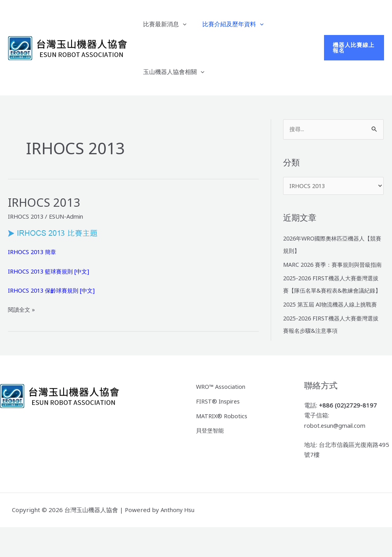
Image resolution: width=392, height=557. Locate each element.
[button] (353, 48)
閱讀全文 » (22, 309)
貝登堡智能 (211, 458)
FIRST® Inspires (219, 430)
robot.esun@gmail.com (337, 455)
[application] (181, 24)
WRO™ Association (222, 416)
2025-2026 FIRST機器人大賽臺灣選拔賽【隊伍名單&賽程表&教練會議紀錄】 (332, 302)
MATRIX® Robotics (223, 444)
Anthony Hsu (179, 540)
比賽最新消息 (163, 24)
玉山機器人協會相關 (172, 72)
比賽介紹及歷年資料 (227, 24)
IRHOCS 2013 (45, 202)
